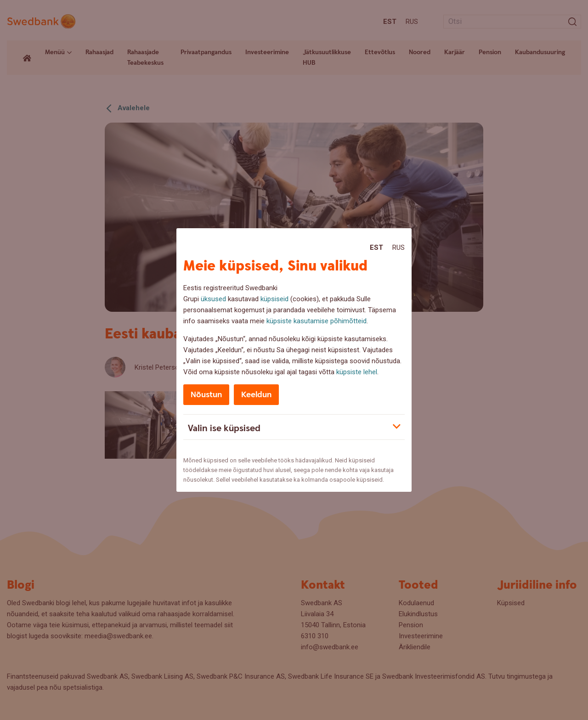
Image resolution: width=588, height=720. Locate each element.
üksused (213, 299)
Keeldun (256, 395)
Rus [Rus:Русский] (399, 247)
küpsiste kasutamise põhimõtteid (317, 321)
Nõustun (206, 395)
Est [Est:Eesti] (376, 247)
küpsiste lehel (357, 372)
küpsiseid (274, 299)
